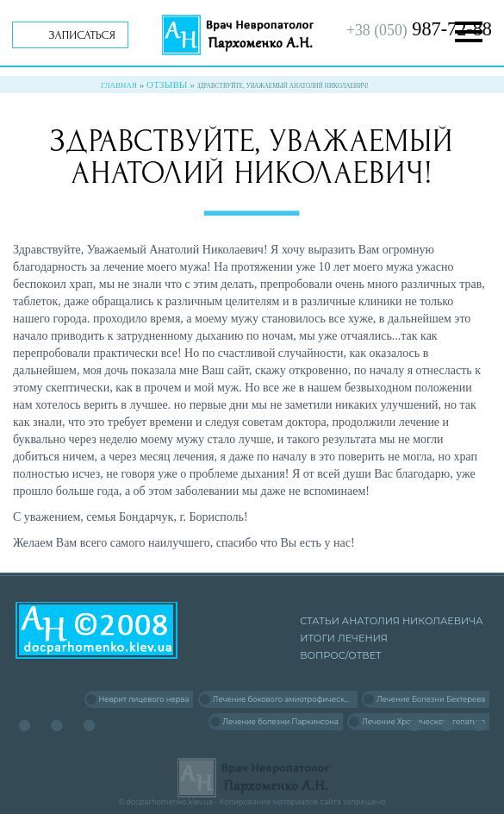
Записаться (82, 35)
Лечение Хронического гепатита (423, 722)
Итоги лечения (344, 638)
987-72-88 (419, 29)
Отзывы (167, 85)
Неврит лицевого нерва (143, 699)
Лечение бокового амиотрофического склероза (285, 699)
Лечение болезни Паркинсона (280, 722)
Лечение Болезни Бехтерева (431, 699)
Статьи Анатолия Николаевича (391, 621)
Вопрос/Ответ (340, 655)
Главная (119, 85)
